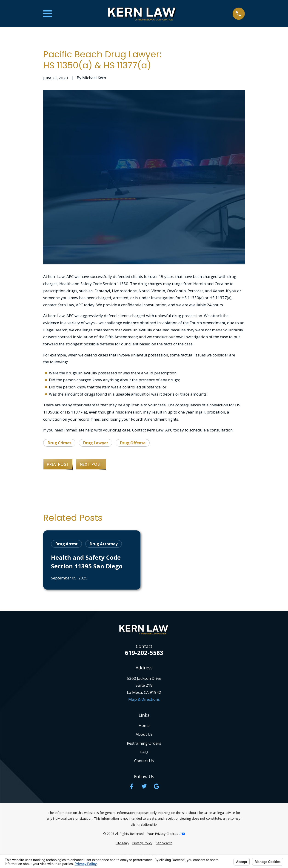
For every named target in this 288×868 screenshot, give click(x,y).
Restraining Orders (144, 743)
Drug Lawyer (96, 443)
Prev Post (58, 464)
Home (144, 725)
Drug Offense (133, 443)
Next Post (91, 464)
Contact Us (144, 761)
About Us (144, 734)
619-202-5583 (144, 653)
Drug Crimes (59, 443)
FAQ (144, 752)
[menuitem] (122, 843)
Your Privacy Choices (166, 834)
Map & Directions (144, 699)
